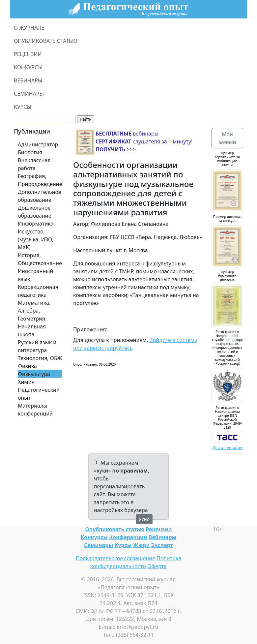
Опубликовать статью (115, 529)
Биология (30, 152)
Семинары (99, 545)
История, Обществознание (40, 259)
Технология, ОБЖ (40, 358)
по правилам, (131, 471)
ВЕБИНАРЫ (28, 80)
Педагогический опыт (39, 394)
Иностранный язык (35, 275)
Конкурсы (94, 537)
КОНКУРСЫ (28, 67)
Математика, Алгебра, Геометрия (34, 311)
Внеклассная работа (34, 164)
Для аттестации (228, 448)
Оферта (157, 566)
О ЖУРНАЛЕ (29, 28)
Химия (26, 382)
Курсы (123, 545)
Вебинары (163, 537)
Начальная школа (32, 330)
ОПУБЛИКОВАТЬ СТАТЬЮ (46, 41)
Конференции (128, 537)
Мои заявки (227, 138)
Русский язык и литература (37, 346)
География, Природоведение (40, 180)
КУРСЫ (23, 107)
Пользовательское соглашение (115, 558)
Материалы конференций (35, 410)
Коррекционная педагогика (38, 291)
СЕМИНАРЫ (29, 94)
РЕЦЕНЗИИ (28, 54)
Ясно (144, 519)
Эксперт (162, 545)
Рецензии (159, 529)
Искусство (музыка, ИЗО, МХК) (36, 239)
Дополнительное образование (40, 196)
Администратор (38, 144)
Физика (27, 366)
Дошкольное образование (35, 212)
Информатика (36, 224)
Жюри (142, 545)
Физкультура (34, 374)
